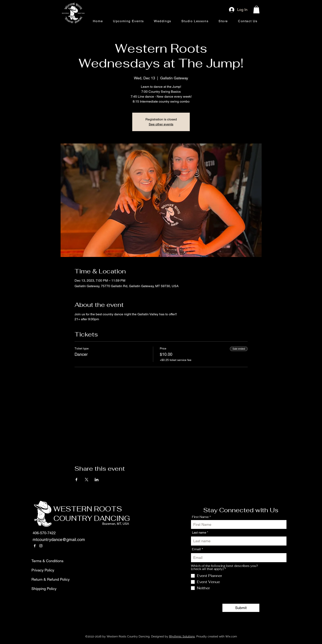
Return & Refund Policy (41, 579)
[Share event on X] (87, 480)
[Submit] (241, 608)
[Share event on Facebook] (76, 480)
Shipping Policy (41, 589)
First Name (200, 517)
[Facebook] (35, 546)
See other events (161, 124)
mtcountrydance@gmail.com (59, 540)
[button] (256, 10)
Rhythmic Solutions (182, 636)
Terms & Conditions (41, 561)
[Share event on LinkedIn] (97, 480)
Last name (199, 532)
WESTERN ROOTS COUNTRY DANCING (92, 514)
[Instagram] (41, 546)
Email (196, 549)
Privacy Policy (41, 570)
